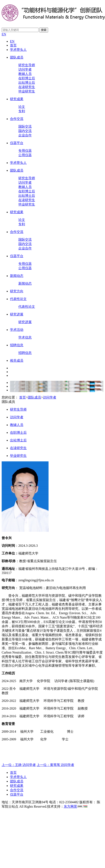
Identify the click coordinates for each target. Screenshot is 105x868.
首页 (13, 45)
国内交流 (25, 131)
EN (4, 34)
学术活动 (17, 330)
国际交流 (25, 126)
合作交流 (17, 119)
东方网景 (70, 806)
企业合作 (25, 135)
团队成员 (17, 57)
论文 (22, 107)
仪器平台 (17, 143)
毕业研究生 (27, 91)
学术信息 (25, 337)
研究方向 (17, 291)
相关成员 (17, 361)
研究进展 (17, 314)
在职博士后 (27, 78)
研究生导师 (27, 65)
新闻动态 (17, 276)
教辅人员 (25, 74)
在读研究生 (27, 87)
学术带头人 (18, 50)
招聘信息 (17, 345)
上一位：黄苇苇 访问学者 (55, 765)
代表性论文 (18, 299)
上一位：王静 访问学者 (19, 765)
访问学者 (25, 69)
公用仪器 (25, 155)
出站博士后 (27, 83)
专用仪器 (25, 151)
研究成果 (17, 99)
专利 (22, 111)
